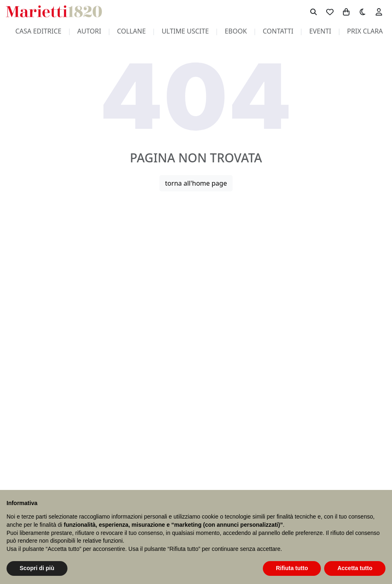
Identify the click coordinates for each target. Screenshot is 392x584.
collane (131, 31)
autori (89, 31)
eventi (320, 31)
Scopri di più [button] (37, 568)
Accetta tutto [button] (355, 568)
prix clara (365, 31)
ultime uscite (185, 31)
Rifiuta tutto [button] (292, 568)
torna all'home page (196, 183)
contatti (278, 31)
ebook (236, 31)
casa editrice (38, 31)
